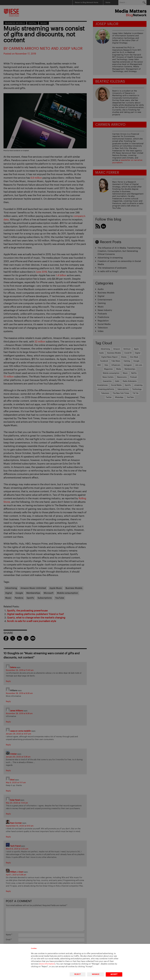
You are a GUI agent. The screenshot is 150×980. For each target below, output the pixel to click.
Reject (78, 974)
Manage (96, 974)
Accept (114, 974)
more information (47, 964)
